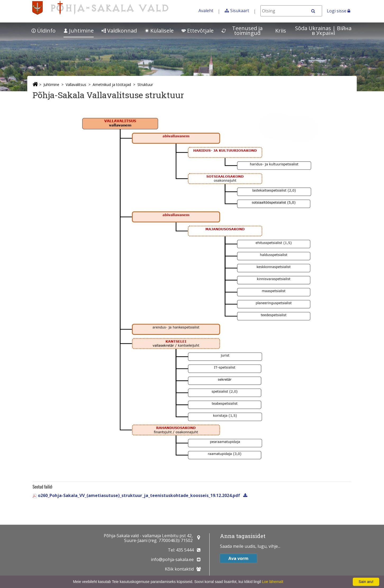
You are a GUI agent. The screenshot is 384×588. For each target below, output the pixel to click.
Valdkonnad (119, 31)
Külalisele (159, 31)
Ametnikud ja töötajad (112, 85)
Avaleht (206, 11)
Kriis (281, 31)
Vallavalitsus (76, 85)
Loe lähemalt (273, 582)
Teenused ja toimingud (242, 31)
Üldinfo (44, 31)
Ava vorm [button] (238, 558)
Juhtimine (79, 31)
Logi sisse (338, 11)
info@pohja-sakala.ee (172, 559)
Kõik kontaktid (179, 569)
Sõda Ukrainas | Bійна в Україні (323, 31)
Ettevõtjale (198, 31)
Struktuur (145, 85)
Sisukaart (240, 11)
